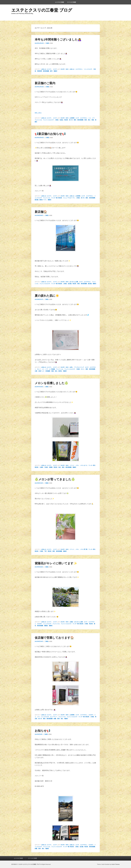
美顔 (93, 120)
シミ (90, 118)
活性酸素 (48, 371)
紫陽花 (46, 626)
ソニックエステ (88, 69)
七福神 (41, 467)
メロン (77, 465)
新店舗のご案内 (45, 83)
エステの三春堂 (59, 2)
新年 (51, 71)
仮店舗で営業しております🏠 (54, 638)
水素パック (41, 371)
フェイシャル (38, 120)
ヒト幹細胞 (52, 369)
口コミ (83, 369)
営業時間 (39, 71)
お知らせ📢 (43, 731)
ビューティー (54, 717)
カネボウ (39, 624)
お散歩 (71, 622)
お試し (71, 367)
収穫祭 (51, 467)
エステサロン (79, 69)
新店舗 (37, 200)
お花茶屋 (72, 118)
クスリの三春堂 (72, 2)
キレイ (39, 369)
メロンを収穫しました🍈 (51, 383)
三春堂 (47, 43)
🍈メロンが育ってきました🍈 (55, 479)
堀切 (75, 120)
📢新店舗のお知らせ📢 (50, 134)
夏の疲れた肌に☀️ (47, 296)
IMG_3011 (38, 113)
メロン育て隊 (84, 549)
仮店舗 (70, 284)
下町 (45, 551)
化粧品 (61, 120)
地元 (60, 467)
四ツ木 (71, 120)
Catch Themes (116, 864)
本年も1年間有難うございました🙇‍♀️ (58, 40)
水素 (36, 371)
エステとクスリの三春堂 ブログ (42, 10)
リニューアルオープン (69, 198)
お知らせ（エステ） (47, 69)
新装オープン (43, 200)
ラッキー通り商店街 (57, 198)
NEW (67, 69)
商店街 (66, 120)
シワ (93, 118)
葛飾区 (55, 71)
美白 (89, 120)
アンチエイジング (79, 367)
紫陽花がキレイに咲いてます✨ (56, 563)
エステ (55, 69)
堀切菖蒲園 (46, 71)
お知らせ (72, 69)
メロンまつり (84, 465)
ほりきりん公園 (74, 282)
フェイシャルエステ (48, 120)
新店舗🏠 (41, 212)
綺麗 (55, 719)
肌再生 (60, 371)
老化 (56, 371)
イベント (72, 465)
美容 (86, 120)
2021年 (63, 69)
